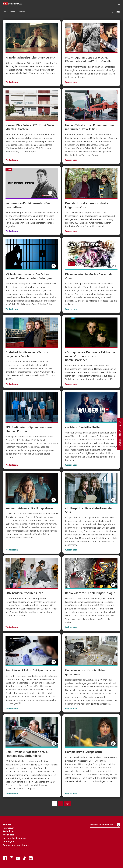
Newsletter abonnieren (105, 825)
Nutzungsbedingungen (14, 838)
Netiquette (8, 835)
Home (5, 12)
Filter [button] (116, 12)
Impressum (8, 828)
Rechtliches (9, 831)
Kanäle (12, 12)
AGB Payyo (8, 842)
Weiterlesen (12, 82)
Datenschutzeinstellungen (16, 845)
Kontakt (7, 824)
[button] (119, 4)
